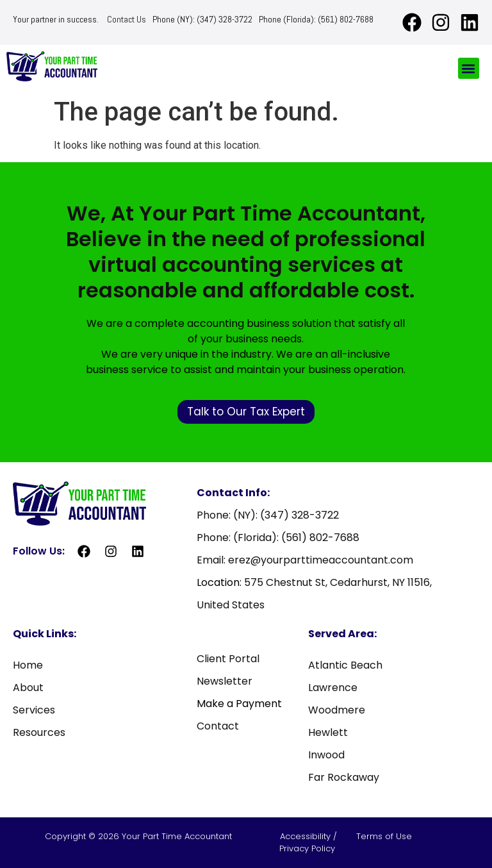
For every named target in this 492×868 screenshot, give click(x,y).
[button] (469, 68)
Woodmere (337, 710)
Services (34, 710)
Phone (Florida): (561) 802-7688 (316, 19)
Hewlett (328, 732)
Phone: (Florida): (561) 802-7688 (278, 538)
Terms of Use (384, 836)
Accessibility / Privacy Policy (308, 843)
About (28, 688)
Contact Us (127, 19)
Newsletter (225, 681)
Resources (39, 732)
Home (28, 665)
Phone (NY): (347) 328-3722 (202, 19)
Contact (218, 726)
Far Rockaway (344, 777)
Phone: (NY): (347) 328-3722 (268, 515)
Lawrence (333, 688)
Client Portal (228, 659)
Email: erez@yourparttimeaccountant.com (305, 560)
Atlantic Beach (345, 665)
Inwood (326, 755)
